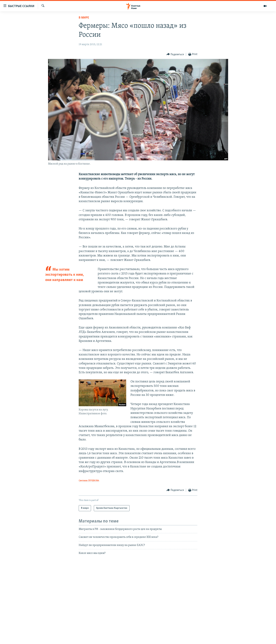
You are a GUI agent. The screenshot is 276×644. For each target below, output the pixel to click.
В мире (84, 18)
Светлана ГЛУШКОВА (89, 481)
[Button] (175, 54)
